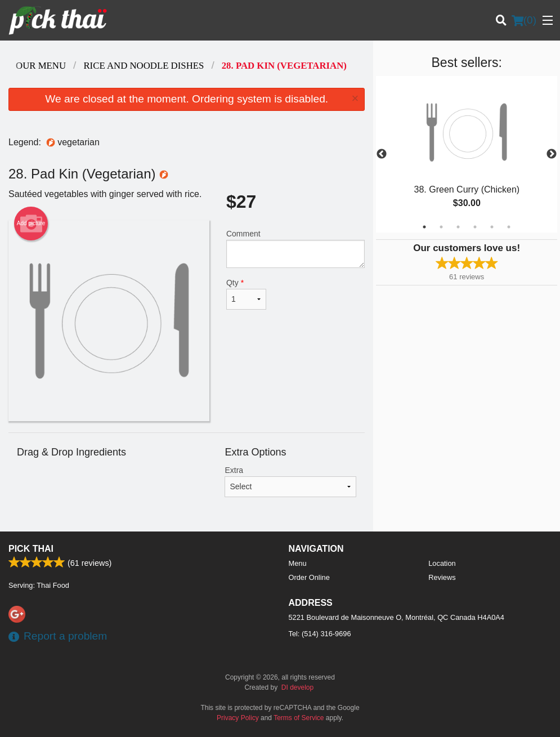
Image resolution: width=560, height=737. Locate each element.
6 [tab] (509, 227)
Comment (295, 249)
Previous (382, 154)
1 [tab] (424, 227)
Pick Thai (31, 549)
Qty (246, 294)
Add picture (31, 224)
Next (552, 154)
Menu (298, 563)
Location (442, 563)
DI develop (297, 687)
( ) (524, 20)
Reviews (442, 577)
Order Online (309, 577)
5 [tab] (492, 227)
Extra (290, 481)
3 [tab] (458, 227)
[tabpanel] (467, 154)
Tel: (320, 634)
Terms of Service (299, 718)
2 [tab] (441, 227)
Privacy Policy (238, 718)
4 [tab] (475, 227)
